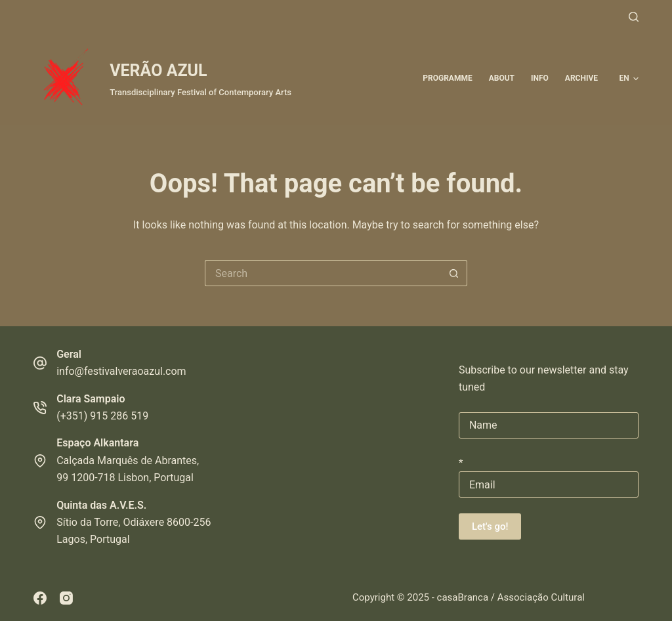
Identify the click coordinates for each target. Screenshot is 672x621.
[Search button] (454, 273)
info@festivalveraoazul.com (121, 371)
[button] (629, 79)
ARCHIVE (581, 78)
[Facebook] (40, 598)
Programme (447, 78)
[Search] (634, 17)
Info (540, 78)
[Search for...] (323, 273)
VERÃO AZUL (158, 71)
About (502, 78)
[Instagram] (66, 598)
